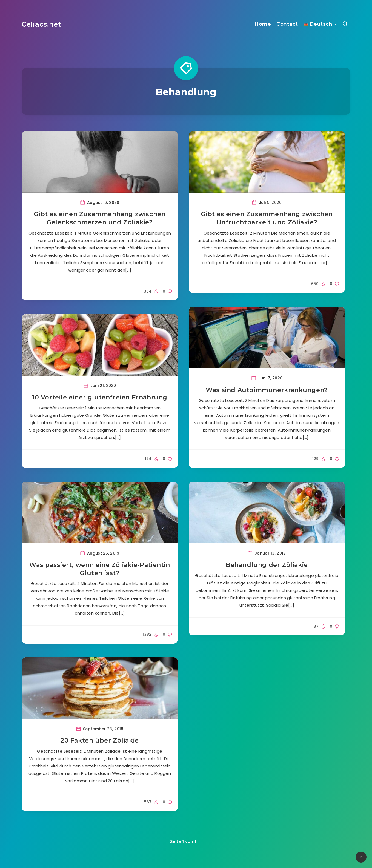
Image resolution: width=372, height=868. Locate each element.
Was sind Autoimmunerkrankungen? (267, 390)
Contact (287, 24)
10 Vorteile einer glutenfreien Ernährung (100, 397)
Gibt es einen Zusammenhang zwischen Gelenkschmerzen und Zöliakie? (100, 218)
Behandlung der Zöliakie (267, 565)
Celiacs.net (42, 24)
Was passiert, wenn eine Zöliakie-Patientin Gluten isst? (100, 569)
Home (263, 24)
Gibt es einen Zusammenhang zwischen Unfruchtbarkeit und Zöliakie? (267, 218)
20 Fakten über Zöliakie (100, 740)
